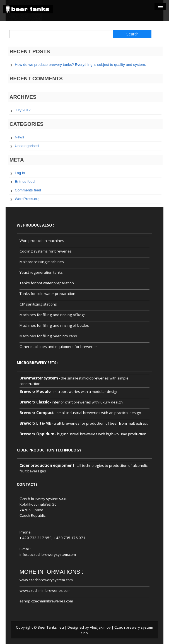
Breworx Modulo (35, 391)
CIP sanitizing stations (38, 304)
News (19, 137)
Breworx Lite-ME (35, 423)
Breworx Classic (34, 402)
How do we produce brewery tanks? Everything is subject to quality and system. (80, 65)
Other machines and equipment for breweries (59, 347)
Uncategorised (27, 146)
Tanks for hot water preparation (47, 283)
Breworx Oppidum (37, 434)
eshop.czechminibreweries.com (46, 601)
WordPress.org (27, 199)
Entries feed (25, 182)
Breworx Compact (37, 413)
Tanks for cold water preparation (47, 294)
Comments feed (28, 190)
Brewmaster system (39, 378)
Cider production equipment (47, 465)
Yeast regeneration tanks (41, 272)
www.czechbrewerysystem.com (46, 580)
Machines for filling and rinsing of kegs (53, 315)
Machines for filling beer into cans (48, 336)
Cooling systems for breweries (46, 251)
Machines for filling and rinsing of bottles (54, 325)
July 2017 (23, 110)
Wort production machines (42, 241)
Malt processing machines (42, 262)
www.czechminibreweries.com (45, 590)
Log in (20, 173)
